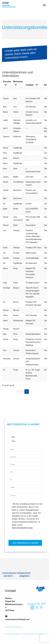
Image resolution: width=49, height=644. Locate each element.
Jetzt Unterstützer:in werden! (25, 543)
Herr (12, 437)
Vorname (7, 81)
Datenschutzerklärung (13, 627)
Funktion (30, 85)
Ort (45, 85)
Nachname (18, 81)
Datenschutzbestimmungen (22, 528)
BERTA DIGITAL (37, 634)
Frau (12, 441)
